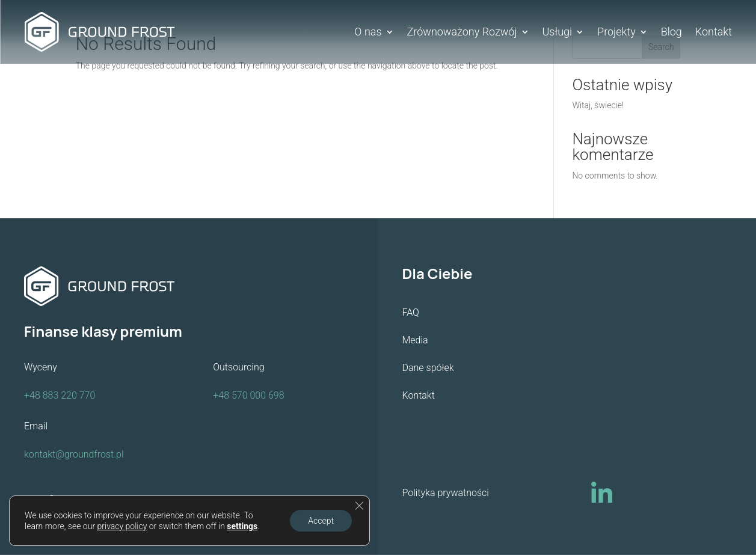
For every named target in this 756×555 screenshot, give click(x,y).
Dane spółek (428, 368)
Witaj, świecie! (598, 105)
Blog (671, 33)
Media (415, 340)
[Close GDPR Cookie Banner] (359, 506)
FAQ (411, 312)
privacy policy (122, 526)
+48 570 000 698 (248, 395)
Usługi (558, 33)
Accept (321, 521)
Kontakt (714, 33)
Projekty (616, 33)
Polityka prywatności (446, 493)
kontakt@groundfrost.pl (74, 454)
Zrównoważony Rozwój (462, 33)
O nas (368, 33)
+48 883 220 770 (60, 395)
